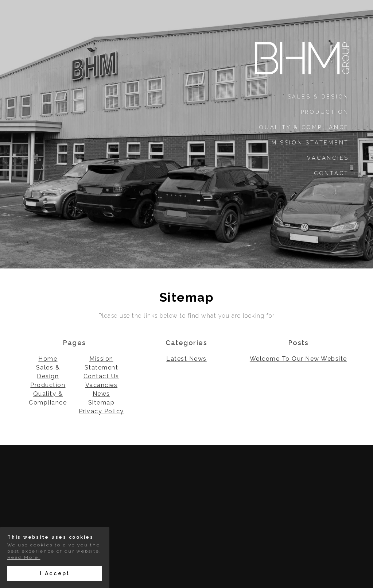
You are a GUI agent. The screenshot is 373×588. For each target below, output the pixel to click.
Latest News (186, 359)
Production (325, 112)
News (101, 394)
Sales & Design (318, 96)
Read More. (24, 557)
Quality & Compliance (304, 127)
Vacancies (328, 158)
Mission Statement (310, 142)
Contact (331, 173)
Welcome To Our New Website (298, 359)
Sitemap (102, 403)
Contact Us (101, 376)
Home (48, 359)
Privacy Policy (101, 411)
